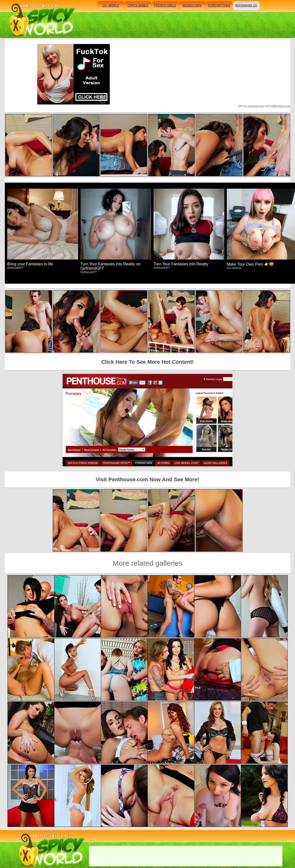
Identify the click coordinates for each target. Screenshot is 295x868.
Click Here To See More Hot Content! (147, 362)
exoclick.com (256, 106)
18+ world (111, 6)
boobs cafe (192, 6)
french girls (165, 6)
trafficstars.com (280, 106)
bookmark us (246, 6)
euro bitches (219, 6)
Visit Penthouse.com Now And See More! (147, 479)
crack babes (138, 6)
